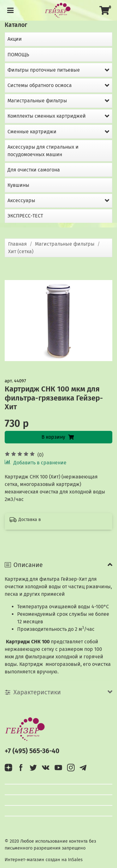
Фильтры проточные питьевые (44, 70)
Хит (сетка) (21, 251)
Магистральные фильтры (65, 244)
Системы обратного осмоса (40, 85)
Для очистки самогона (34, 170)
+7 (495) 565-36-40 (32, 751)
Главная (17, 244)
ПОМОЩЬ (18, 55)
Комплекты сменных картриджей (47, 116)
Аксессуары (21, 200)
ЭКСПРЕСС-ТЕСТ (25, 216)
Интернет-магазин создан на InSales (44, 860)
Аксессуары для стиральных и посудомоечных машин (43, 151)
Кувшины (18, 185)
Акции (15, 39)
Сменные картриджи (32, 132)
